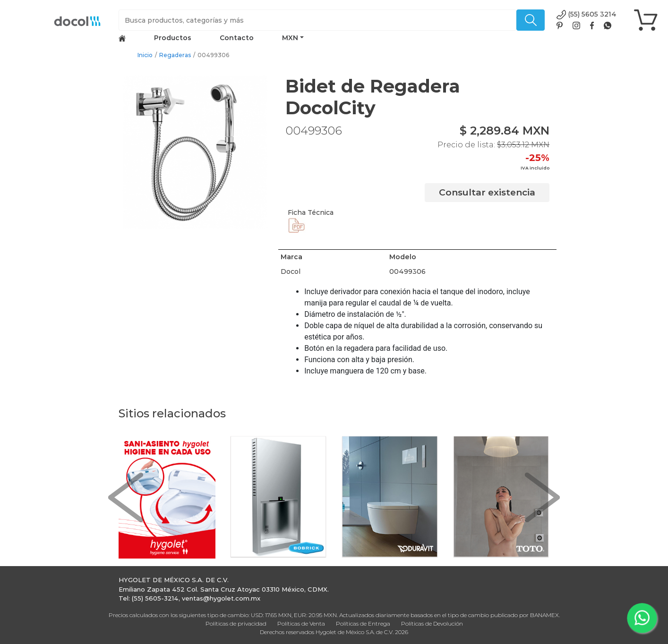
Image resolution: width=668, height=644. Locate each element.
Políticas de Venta (301, 623)
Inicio (145, 55)
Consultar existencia (487, 192)
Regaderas (175, 55)
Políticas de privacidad (236, 623)
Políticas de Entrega (363, 623)
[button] (126, 497)
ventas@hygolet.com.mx (221, 598)
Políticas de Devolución (432, 623)
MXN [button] (290, 38)
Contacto (237, 38)
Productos (173, 38)
